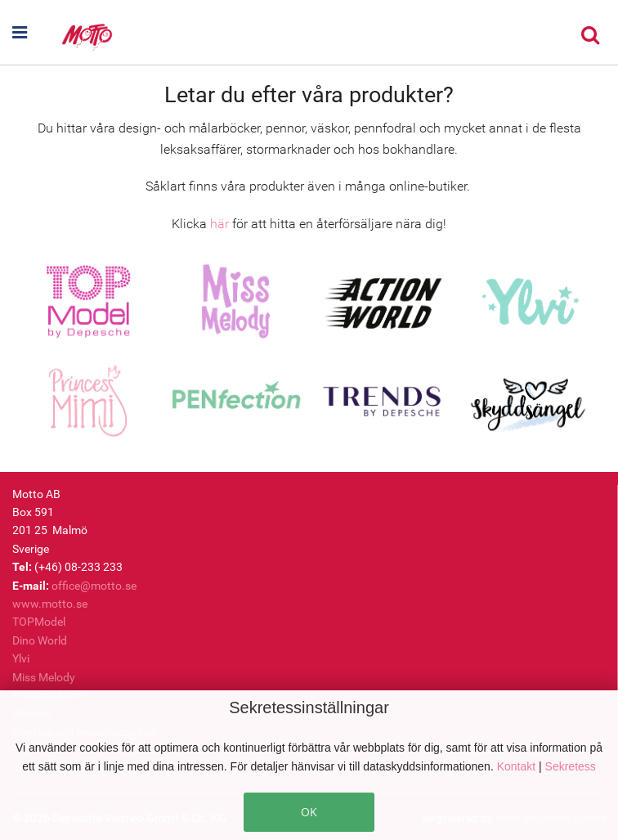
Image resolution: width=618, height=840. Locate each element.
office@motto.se (94, 586)
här (219, 224)
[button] (36, 33)
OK (309, 812)
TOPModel (39, 622)
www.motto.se (50, 604)
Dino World (40, 640)
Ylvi (21, 658)
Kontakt (518, 766)
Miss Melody (44, 677)
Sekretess (571, 766)
